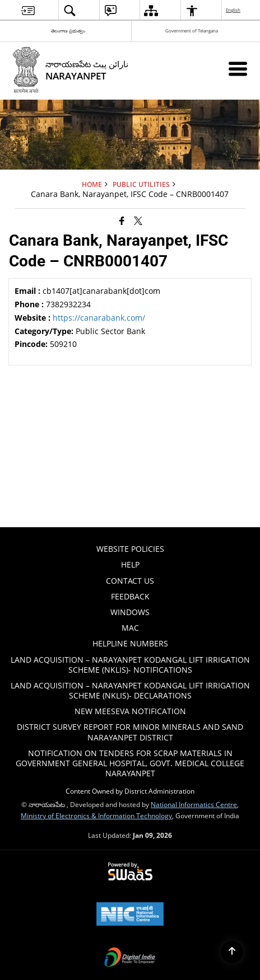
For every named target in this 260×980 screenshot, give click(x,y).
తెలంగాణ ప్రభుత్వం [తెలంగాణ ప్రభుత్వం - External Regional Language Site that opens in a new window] (68, 31)
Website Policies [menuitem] (130, 549)
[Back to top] (232, 952)
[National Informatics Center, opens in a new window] (130, 915)
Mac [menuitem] (130, 628)
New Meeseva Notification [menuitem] (130, 711)
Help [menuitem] (130, 564)
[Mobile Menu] (238, 69)
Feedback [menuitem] (130, 596)
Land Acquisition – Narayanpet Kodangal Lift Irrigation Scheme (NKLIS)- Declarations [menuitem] (130, 690)
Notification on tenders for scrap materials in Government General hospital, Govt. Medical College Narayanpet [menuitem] (130, 763)
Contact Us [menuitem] (130, 581)
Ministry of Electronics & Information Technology (96, 815)
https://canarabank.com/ (99, 318)
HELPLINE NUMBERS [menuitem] (130, 643)
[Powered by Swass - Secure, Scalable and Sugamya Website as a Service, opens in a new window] (130, 872)
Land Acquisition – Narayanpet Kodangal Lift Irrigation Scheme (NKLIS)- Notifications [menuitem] (130, 665)
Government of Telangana (192, 31)
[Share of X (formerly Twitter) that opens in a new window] (138, 220)
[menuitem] (28, 10)
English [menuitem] (234, 10)
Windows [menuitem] (130, 612)
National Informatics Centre (194, 804)
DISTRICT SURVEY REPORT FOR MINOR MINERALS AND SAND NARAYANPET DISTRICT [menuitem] (130, 732)
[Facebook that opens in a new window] (122, 220)
